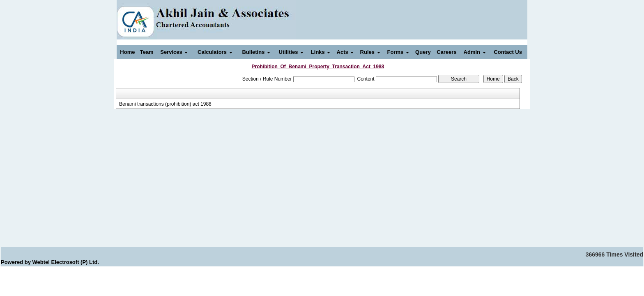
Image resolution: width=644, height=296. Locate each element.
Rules (370, 52)
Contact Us (508, 52)
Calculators (215, 52)
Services (174, 52)
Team (147, 52)
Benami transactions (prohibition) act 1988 (165, 104)
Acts (345, 52)
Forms (398, 52)
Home (127, 52)
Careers (446, 52)
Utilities (291, 52)
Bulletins (256, 52)
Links (321, 52)
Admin (475, 52)
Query (423, 52)
